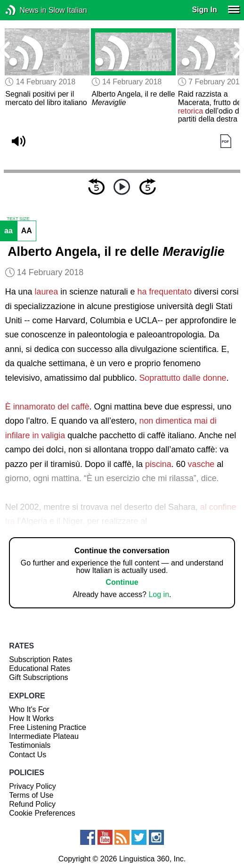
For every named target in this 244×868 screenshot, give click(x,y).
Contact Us (28, 755)
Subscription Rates (41, 659)
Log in (159, 594)
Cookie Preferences (42, 813)
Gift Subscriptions (38, 677)
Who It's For (29, 709)
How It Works (31, 718)
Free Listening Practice (48, 727)
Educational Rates (40, 668)
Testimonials (30, 745)
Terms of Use (31, 795)
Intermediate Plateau (44, 736)
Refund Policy (32, 804)
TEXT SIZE (18, 219)
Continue (122, 582)
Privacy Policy (33, 786)
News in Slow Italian (25, 10)
